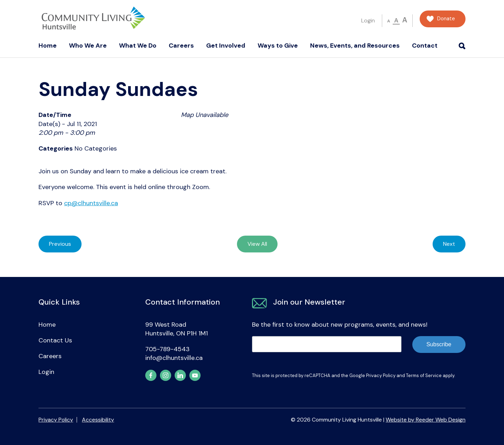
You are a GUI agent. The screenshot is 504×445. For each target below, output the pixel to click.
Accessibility (98, 420)
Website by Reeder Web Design (426, 420)
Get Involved (226, 46)
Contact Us (55, 340)
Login (368, 20)
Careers (181, 46)
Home (48, 46)
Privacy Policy (381, 376)
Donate (446, 19)
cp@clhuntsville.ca (91, 203)
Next (449, 244)
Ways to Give (278, 46)
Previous (60, 244)
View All (257, 244)
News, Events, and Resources (355, 46)
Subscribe (439, 344)
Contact (425, 46)
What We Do (138, 46)
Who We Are (88, 46)
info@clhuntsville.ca (174, 358)
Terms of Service (424, 376)
